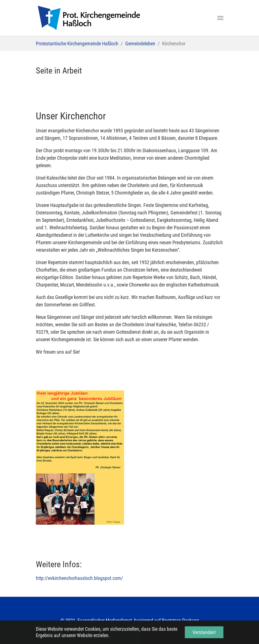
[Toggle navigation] (220, 18)
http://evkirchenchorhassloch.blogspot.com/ (79, 578)
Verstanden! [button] (204, 632)
